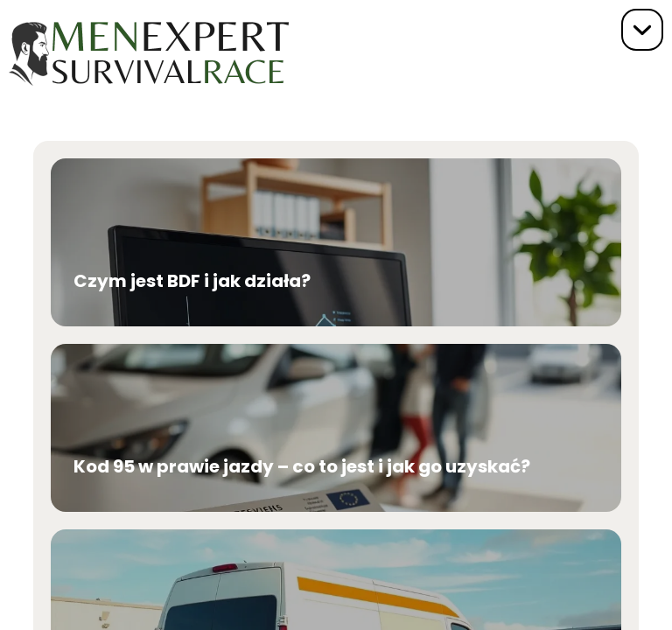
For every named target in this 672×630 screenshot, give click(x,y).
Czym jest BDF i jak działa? (192, 281)
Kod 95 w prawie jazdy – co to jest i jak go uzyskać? (302, 466)
